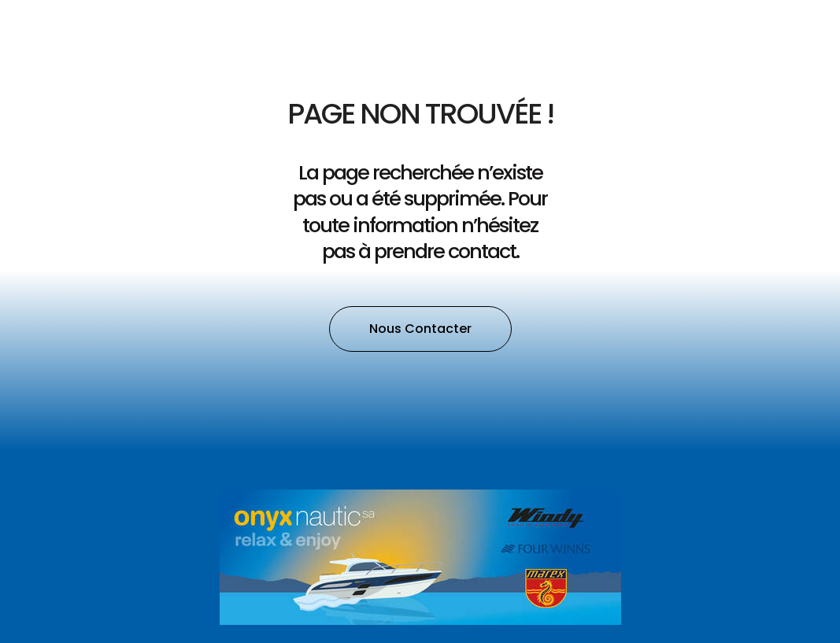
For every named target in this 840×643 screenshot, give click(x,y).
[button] (420, 329)
